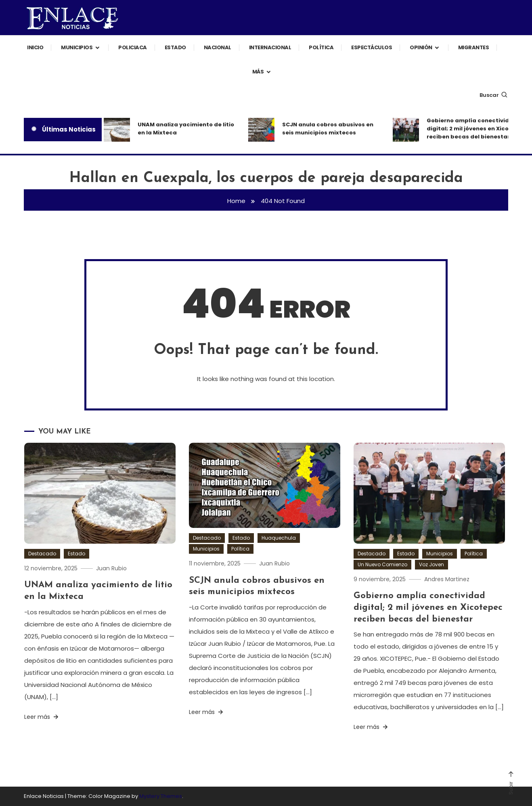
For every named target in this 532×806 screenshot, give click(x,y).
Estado (175, 47)
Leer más (42, 717)
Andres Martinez (447, 579)
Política (321, 47)
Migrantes (474, 47)
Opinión (421, 47)
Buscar (494, 95)
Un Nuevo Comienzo (382, 564)
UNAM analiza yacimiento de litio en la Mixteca (186, 129)
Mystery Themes (161, 796)
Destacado (42, 554)
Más (258, 72)
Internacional (270, 47)
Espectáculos (372, 47)
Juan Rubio (111, 568)
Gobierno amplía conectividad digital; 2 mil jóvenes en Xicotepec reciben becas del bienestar (476, 129)
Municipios (77, 47)
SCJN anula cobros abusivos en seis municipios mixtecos (328, 129)
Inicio (35, 47)
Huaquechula (279, 538)
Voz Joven (431, 564)
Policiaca (133, 47)
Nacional (218, 47)
